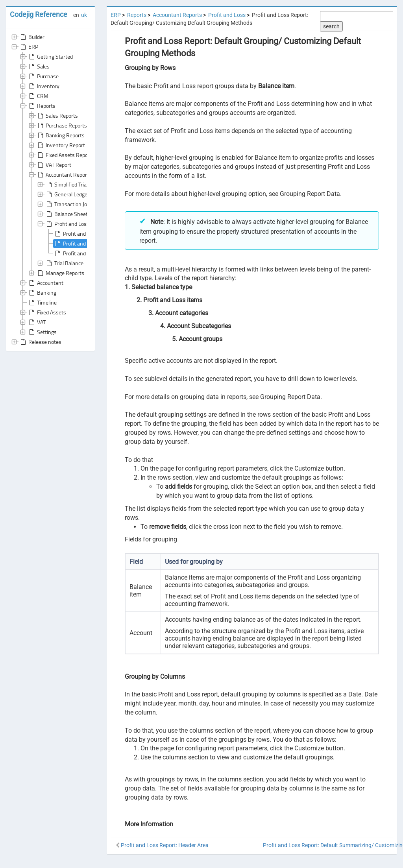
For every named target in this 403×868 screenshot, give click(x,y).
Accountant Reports (64, 175)
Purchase (43, 76)
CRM (38, 96)
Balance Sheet (66, 214)
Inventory (43, 86)
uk (84, 15)
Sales (39, 66)
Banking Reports (60, 135)
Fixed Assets (47, 312)
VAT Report (54, 165)
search (331, 26)
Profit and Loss (67, 224)
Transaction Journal (72, 204)
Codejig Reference (39, 14)
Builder (32, 37)
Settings (42, 332)
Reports (42, 106)
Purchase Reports (62, 126)
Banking (42, 293)
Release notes (40, 342)
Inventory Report (61, 145)
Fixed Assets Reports (65, 155)
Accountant (45, 283)
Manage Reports (60, 273)
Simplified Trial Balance (76, 185)
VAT (37, 322)
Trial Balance (64, 263)
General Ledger (67, 194)
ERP (29, 47)
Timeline (42, 303)
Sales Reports (57, 116)
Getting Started (50, 57)
